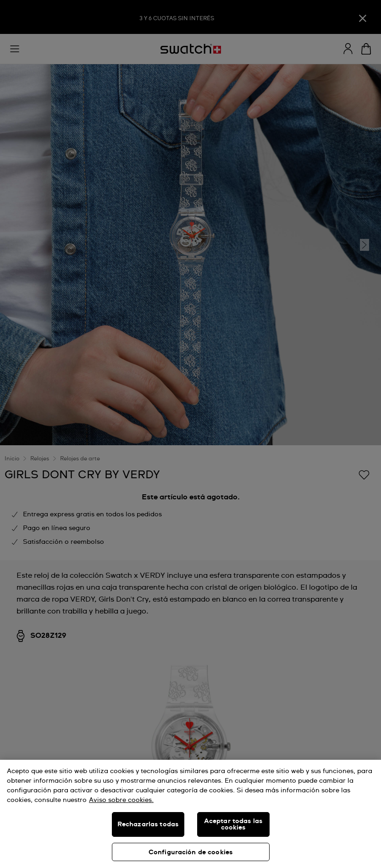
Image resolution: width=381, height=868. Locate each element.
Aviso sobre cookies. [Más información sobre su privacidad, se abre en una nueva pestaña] (121, 800)
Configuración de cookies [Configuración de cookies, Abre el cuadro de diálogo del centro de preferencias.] (190, 852)
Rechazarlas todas (148, 824)
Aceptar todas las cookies (233, 824)
